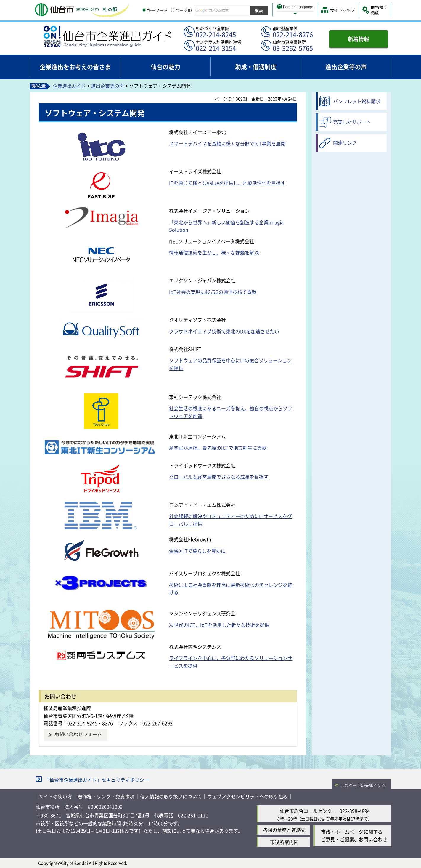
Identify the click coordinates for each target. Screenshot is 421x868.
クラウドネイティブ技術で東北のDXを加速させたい (224, 331)
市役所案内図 (284, 842)
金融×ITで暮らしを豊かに (197, 551)
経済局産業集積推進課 (67, 708)
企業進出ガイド (69, 86)
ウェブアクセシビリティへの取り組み (248, 796)
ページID (181, 10)
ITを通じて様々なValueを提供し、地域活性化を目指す (227, 183)
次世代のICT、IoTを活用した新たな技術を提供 (219, 625)
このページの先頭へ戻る (363, 785)
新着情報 (359, 39)
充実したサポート (352, 122)
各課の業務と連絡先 (284, 830)
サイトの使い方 (55, 796)
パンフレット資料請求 (357, 101)
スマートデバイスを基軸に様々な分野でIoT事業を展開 (227, 143)
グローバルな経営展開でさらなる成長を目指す (219, 477)
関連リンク (345, 142)
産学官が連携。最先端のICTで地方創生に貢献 (218, 448)
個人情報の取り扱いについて (171, 796)
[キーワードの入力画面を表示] (144, 10)
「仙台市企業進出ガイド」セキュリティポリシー (97, 780)
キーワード (155, 10)
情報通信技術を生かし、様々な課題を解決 (215, 252)
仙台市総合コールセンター (308, 811)
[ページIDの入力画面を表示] (172, 10)
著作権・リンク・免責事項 (106, 796)
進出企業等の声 (107, 86)
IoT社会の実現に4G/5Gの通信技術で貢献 (213, 292)
